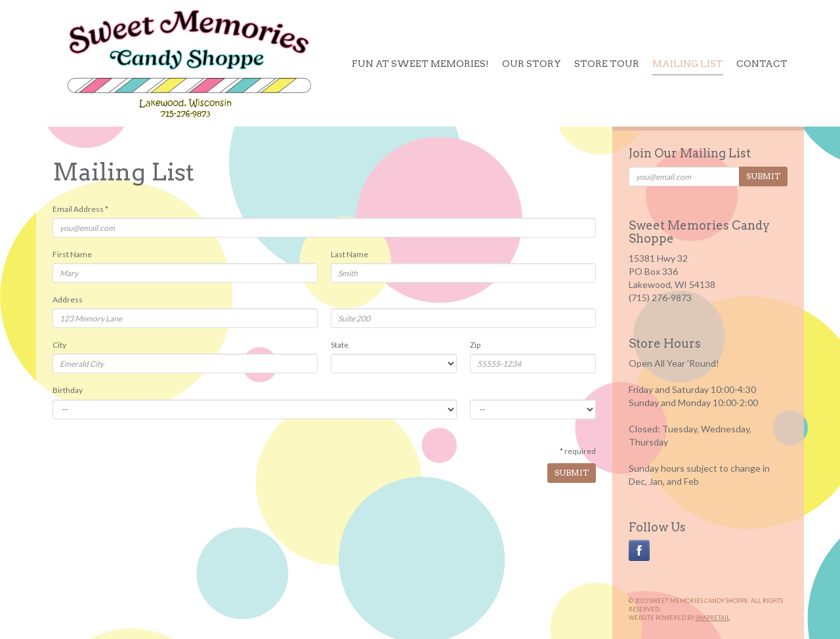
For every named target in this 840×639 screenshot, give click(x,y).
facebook (639, 550)
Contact (762, 64)
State (340, 345)
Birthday (68, 390)
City (59, 345)
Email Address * (80, 209)
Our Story (532, 64)
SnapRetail (713, 618)
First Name (72, 254)
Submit (572, 473)
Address (68, 299)
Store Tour (607, 64)
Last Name (349, 254)
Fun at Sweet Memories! (420, 64)
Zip (475, 345)
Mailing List (688, 64)
